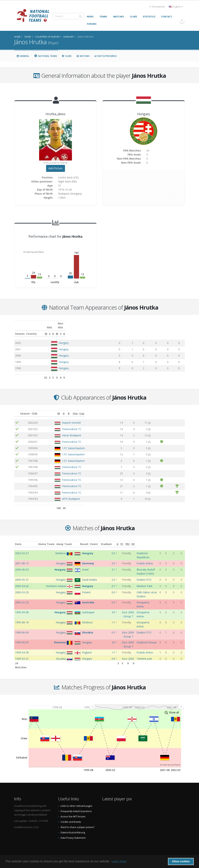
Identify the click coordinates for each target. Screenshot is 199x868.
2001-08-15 (22, 556)
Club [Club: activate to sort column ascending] (52, 409)
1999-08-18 (22, 611)
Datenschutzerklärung (73, 828)
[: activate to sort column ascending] (19, 409)
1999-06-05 (22, 627)
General (23, 56)
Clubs (67, 56)
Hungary (64, 339)
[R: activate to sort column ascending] (149, 409)
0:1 (103, 578)
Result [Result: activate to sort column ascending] (104, 540)
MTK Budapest (66, 495)
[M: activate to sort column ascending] (120, 330)
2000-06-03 (22, 562)
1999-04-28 (22, 637)
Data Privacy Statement (73, 834)
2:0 (103, 627)
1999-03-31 (22, 644)
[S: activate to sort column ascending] (132, 330)
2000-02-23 (22, 595)
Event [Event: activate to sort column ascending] (114, 540)
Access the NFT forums (73, 813)
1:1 (103, 611)
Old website (157, 7)
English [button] (176, 7)
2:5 (103, 556)
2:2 (103, 572)
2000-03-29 (22, 588)
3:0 (103, 601)
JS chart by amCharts (34, 252)
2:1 (103, 562)
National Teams (46, 56)
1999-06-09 (22, 617)
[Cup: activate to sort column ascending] (178, 409)
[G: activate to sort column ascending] (142, 330)
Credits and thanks (71, 818)
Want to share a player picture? (78, 823)
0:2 (103, 549)
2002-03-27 (22, 549)
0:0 (103, 588)
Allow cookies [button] (181, 861)
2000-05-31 (22, 572)
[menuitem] (137, 703)
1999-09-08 (22, 601)
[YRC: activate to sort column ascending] (176, 540)
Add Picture (56, 168)
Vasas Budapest (67, 431)
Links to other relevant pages (76, 802)
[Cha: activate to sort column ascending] (165, 409)
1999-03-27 (22, 654)
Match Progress (106, 56)
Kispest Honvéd (67, 419)
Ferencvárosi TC (67, 425)
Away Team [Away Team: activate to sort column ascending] (73, 540)
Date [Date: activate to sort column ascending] (18, 540)
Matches (83, 56)
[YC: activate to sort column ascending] (170, 540)
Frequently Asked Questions (76, 807)
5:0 (103, 654)
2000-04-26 (22, 578)
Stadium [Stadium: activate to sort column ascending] (137, 540)
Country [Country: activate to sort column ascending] (56, 330)
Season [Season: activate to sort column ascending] (20, 330)
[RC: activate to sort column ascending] (182, 540)
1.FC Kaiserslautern (69, 444)
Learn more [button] (119, 861)
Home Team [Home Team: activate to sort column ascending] (56, 540)
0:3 (103, 595)
